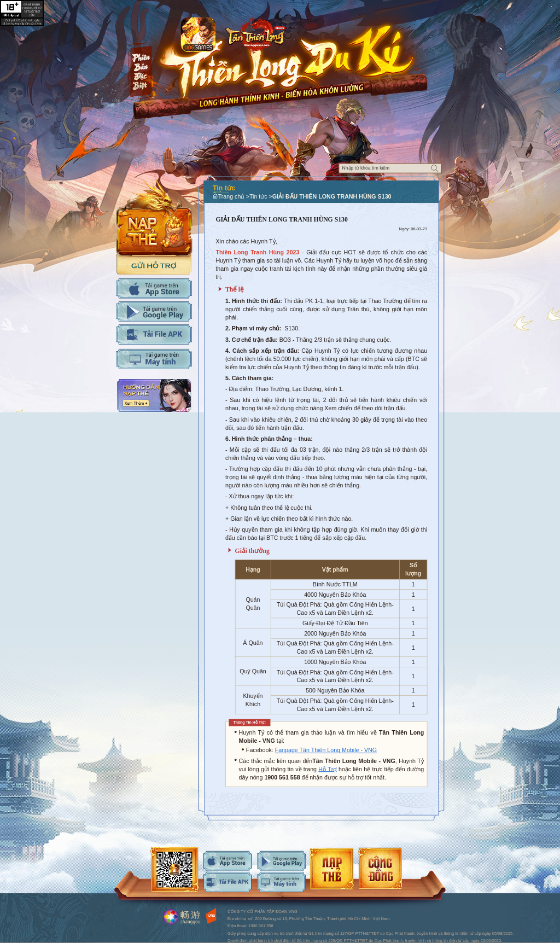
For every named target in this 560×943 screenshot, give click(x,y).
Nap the (154, 215)
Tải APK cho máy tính (154, 334)
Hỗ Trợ (327, 769)
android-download (281, 861)
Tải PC (154, 359)
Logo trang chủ (256, 34)
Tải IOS (154, 289)
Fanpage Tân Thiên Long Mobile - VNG (326, 750)
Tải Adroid (154, 312)
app (198, 34)
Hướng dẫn (154, 395)
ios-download (228, 861)
